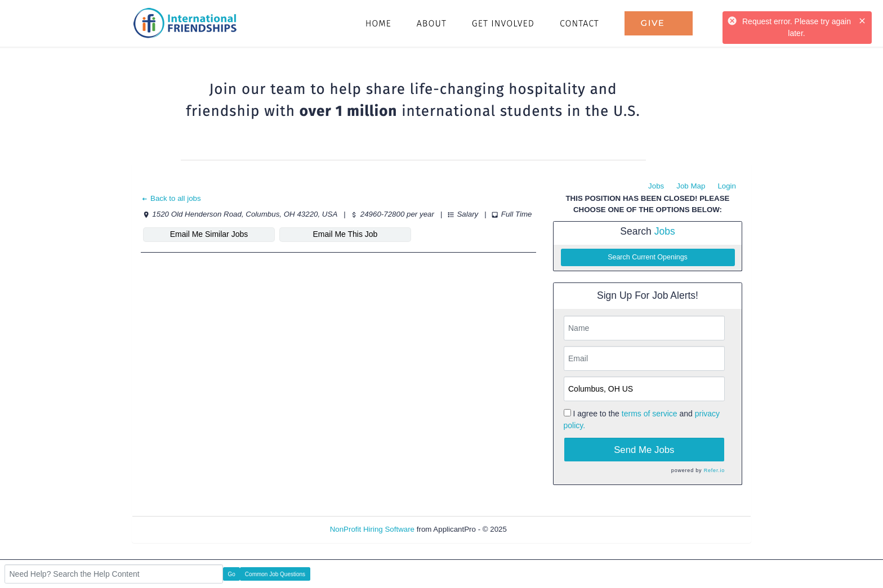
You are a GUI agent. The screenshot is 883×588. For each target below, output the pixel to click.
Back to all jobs (171, 198)
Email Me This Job (345, 234)
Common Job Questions (275, 574)
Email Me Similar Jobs (209, 234)
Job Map (691, 186)
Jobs (656, 186)
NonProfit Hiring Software (372, 529)
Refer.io (714, 470)
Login (727, 186)
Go (232, 574)
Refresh (540, 529)
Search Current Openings (648, 257)
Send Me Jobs (644, 450)
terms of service (650, 414)
